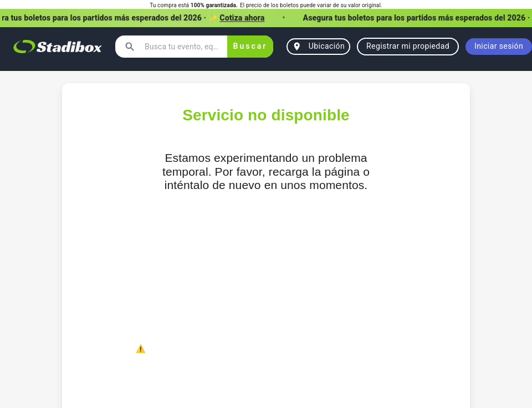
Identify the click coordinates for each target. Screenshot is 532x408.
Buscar (250, 47)
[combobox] (181, 46)
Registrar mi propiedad (408, 47)
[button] (266, 18)
